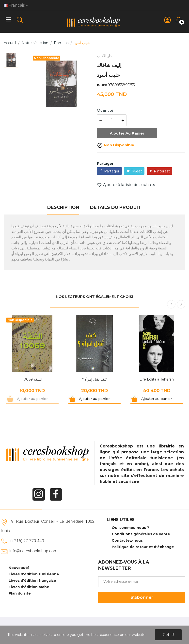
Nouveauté (19, 568)
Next (181, 304)
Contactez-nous (127, 540)
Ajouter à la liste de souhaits (126, 185)
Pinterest (162, 171)
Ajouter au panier (127, 133)
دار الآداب (104, 56)
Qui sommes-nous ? (130, 528)
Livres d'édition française (32, 581)
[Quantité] (112, 120)
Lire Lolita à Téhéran (157, 379)
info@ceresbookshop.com (33, 551)
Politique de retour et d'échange (143, 547)
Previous (171, 304)
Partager (112, 171)
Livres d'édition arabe (29, 587)
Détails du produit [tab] (116, 207)
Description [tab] (63, 207)
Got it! (168, 635)
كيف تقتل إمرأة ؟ (94, 379)
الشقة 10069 (32, 379)
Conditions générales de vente (141, 534)
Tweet (137, 171)
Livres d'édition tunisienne (34, 574)
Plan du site (20, 593)
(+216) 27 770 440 (27, 541)
